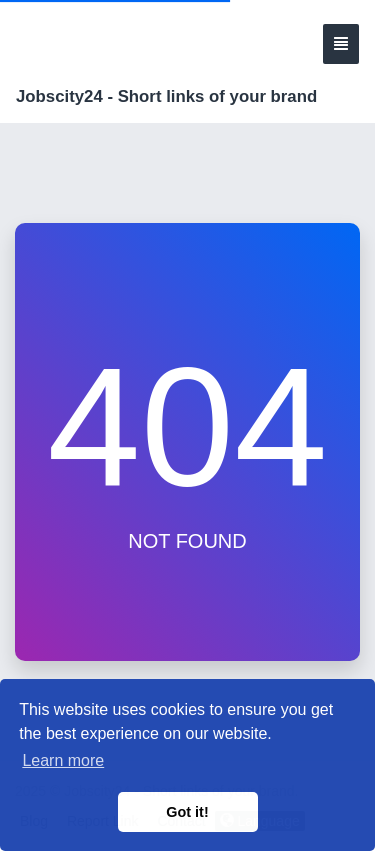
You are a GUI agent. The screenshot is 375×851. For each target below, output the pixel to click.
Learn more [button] (63, 760)
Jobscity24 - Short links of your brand (166, 96)
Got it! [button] (187, 812)
